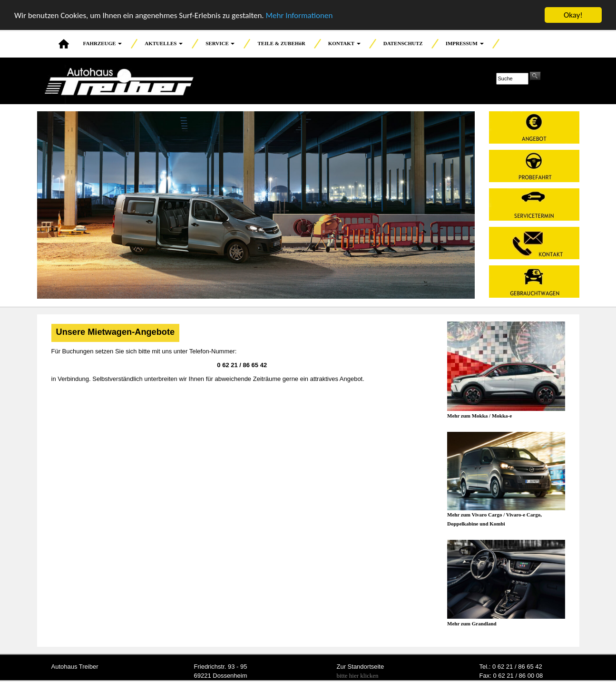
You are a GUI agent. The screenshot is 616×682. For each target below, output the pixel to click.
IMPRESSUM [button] (465, 43)
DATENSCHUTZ (403, 43)
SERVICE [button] (220, 43)
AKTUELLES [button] (164, 43)
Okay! (573, 15)
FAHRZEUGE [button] (103, 43)
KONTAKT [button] (344, 43)
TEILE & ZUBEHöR (281, 43)
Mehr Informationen (299, 15)
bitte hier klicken (358, 676)
